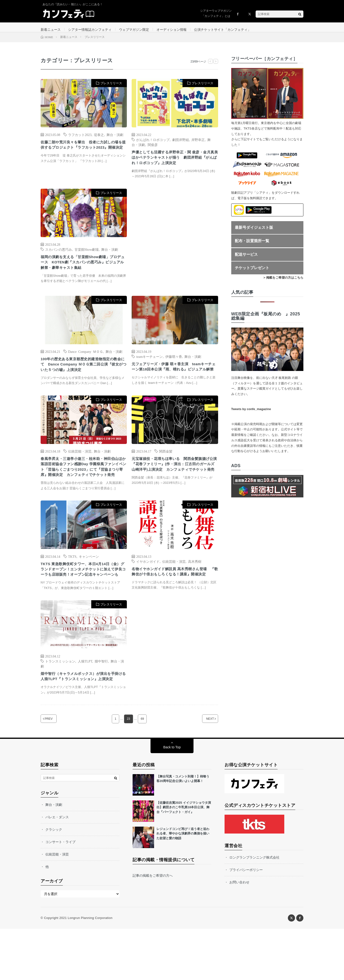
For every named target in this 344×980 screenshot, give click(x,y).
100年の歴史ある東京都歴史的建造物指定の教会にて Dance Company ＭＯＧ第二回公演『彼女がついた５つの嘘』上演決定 (83, 381)
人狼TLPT (85, 704)
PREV (55, 770)
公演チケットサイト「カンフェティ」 (222, 30)
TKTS (72, 590)
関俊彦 (153, 149)
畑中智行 (101, 704)
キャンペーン (89, 590)
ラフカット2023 (80, 139)
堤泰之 (99, 139)
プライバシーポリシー (246, 921)
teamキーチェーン (149, 371)
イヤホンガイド (148, 595)
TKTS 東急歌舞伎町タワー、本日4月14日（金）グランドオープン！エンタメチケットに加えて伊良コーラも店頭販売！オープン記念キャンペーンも (83, 607)
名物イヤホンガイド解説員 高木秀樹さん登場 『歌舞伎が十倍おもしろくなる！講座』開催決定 (174, 609)
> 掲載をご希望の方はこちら (283, 282)
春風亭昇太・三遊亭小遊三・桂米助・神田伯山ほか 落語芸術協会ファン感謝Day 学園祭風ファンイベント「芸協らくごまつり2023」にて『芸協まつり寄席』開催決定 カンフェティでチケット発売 (83, 495)
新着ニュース (51, 30)
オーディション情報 (172, 30)
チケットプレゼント (252, 273)
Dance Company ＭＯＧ (86, 366)
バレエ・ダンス (57, 868)
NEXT (204, 770)
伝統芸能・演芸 (80, 474)
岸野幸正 (198, 144)
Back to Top (172, 798)
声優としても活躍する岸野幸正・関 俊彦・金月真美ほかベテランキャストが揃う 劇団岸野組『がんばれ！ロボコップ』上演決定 (174, 167)
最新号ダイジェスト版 (254, 232)
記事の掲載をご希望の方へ (153, 927)
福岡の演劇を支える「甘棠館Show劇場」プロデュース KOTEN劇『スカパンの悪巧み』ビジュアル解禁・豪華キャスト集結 (83, 278)
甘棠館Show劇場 (87, 264)
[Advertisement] (175, 252)
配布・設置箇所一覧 (252, 246)
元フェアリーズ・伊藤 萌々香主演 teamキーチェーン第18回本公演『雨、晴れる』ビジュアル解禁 (174, 386)
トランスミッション (60, 704)
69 (142, 770)
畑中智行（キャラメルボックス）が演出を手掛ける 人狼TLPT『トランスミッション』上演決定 (83, 724)
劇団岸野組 (181, 144)
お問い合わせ (239, 933)
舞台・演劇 (115, 139)
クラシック (54, 881)
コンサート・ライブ (60, 893)
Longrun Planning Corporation (90, 969)
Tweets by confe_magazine (251, 414)
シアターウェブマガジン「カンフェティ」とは (216, 13)
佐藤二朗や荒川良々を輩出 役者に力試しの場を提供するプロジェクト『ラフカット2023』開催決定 (83, 154)
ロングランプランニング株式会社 (254, 909)
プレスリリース (111, 88)
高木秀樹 (195, 595)
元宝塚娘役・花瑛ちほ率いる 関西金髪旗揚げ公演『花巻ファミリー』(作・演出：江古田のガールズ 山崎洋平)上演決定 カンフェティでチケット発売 (174, 492)
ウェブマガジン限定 (134, 30)
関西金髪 (166, 474)
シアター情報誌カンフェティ (90, 30)
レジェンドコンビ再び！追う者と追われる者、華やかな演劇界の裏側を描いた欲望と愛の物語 (183, 885)
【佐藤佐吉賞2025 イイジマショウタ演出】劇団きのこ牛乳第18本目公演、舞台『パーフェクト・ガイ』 (184, 859)
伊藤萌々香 (174, 371)
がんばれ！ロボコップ (153, 144)
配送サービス (246, 259)
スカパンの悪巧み (59, 264)
